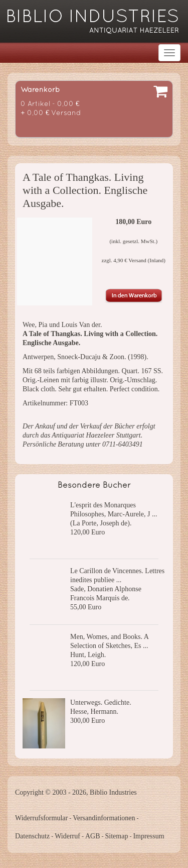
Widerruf (67, 836)
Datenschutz (32, 836)
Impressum (148, 836)
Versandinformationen (104, 818)
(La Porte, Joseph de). (101, 523)
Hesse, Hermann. (94, 712)
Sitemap (117, 836)
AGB (93, 836)
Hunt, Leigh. (88, 655)
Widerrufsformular (41, 818)
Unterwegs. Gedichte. (101, 702)
